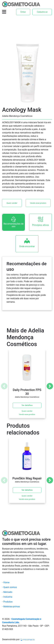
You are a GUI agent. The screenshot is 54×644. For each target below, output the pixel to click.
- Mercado (7, 592)
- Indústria (7, 597)
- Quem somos (10, 587)
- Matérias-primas (11, 607)
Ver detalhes (27, 405)
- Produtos (7, 602)
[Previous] (4, 386)
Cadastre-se (42, 12)
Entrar (23, 12)
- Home (6, 582)
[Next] (50, 386)
